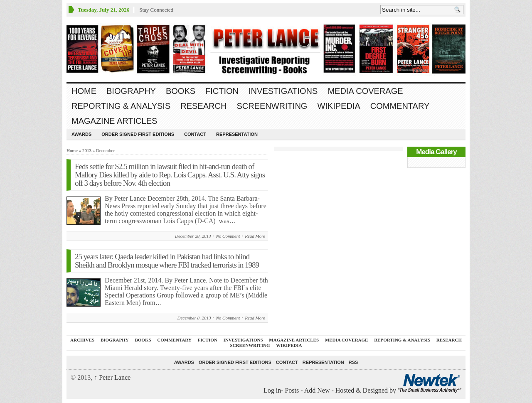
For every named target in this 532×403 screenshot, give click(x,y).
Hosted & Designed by (367, 390)
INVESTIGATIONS (283, 91)
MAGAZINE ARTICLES (114, 121)
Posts (292, 390)
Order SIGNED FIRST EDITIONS (138, 134)
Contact (195, 134)
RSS (353, 362)
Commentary (400, 106)
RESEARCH (203, 106)
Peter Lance (112, 377)
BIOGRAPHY (131, 91)
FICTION (222, 91)
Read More (255, 236)
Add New (317, 390)
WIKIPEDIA (339, 106)
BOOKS (181, 91)
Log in (272, 390)
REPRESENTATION (237, 134)
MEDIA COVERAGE (365, 91)
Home (84, 91)
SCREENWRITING (272, 106)
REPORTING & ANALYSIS (121, 106)
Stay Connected (156, 10)
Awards (81, 134)
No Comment (228, 236)
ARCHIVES (82, 340)
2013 (87, 150)
